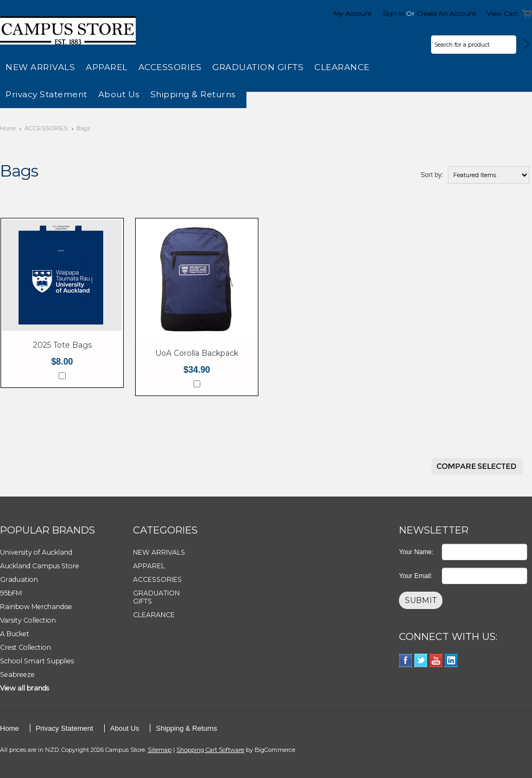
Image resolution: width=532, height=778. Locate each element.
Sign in (394, 13)
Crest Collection (26, 647)
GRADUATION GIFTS (258, 67)
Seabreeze (17, 675)
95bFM (11, 593)
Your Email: (416, 576)
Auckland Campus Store (40, 566)
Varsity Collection (28, 620)
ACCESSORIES (170, 67)
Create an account (446, 13)
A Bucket (15, 634)
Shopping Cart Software (210, 750)
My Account (353, 13)
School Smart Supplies (37, 661)
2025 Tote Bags (62, 345)
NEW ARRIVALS (40, 67)
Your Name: (416, 552)
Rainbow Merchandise (36, 607)
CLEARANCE (342, 67)
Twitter (421, 660)
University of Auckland (36, 552)
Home (8, 128)
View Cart (502, 13)
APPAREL (107, 67)
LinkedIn (451, 660)
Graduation (19, 579)
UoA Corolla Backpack (197, 353)
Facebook (406, 660)
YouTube (436, 660)
